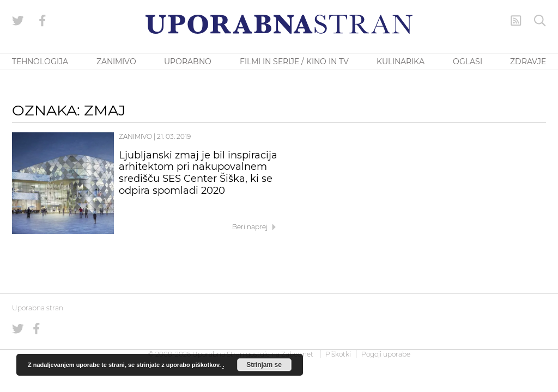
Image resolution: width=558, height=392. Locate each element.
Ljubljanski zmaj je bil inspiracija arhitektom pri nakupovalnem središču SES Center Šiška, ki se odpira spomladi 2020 (198, 173)
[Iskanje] (540, 21)
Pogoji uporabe (386, 354)
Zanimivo (135, 136)
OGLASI (468, 62)
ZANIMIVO (116, 62)
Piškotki (338, 354)
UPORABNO (188, 62)
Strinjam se (264, 365)
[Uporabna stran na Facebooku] (43, 21)
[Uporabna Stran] (279, 24)
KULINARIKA (401, 62)
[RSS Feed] (516, 21)
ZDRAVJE (528, 62)
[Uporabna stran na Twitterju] (18, 21)
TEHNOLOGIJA (40, 62)
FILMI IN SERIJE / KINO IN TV (294, 62)
